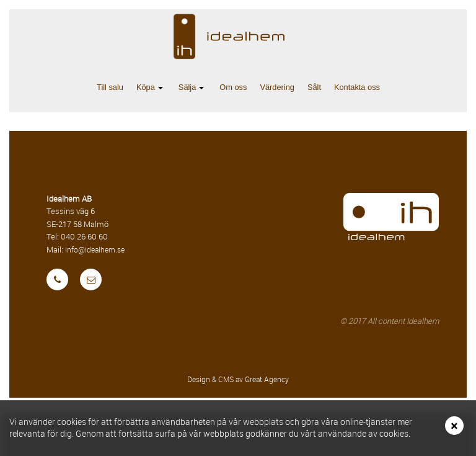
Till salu (110, 87)
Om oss (233, 87)
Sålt (314, 87)
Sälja (194, 88)
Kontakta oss (357, 87)
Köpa (152, 88)
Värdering (277, 87)
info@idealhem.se (95, 250)
